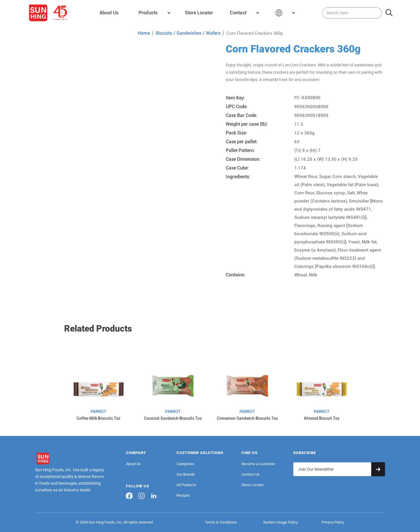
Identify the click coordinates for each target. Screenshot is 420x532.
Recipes (183, 495)
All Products (186, 485)
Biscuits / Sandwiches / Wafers (188, 33)
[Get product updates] (332, 469)
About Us (133, 464)
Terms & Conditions (221, 522)
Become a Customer (258, 464)
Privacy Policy (333, 522)
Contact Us (251, 474)
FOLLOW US (138, 486)
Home (144, 33)
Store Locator (253, 485)
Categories (185, 464)
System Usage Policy (280, 522)
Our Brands (186, 474)
